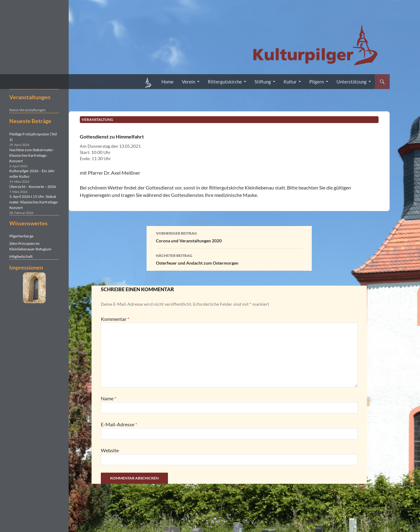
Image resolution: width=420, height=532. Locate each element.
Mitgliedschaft (21, 256)
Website (110, 450)
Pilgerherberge (21, 236)
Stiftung (263, 82)
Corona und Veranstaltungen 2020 (229, 236)
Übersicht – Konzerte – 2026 (33, 187)
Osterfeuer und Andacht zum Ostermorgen (229, 259)
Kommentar (115, 319)
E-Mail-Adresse (119, 424)
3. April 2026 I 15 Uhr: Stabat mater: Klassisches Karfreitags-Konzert (34, 202)
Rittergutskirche (225, 82)
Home (167, 82)
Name (109, 398)
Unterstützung (351, 82)
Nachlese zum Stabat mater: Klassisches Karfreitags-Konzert (32, 155)
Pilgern (317, 82)
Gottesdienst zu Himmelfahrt (112, 136)
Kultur (290, 82)
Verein (189, 82)
